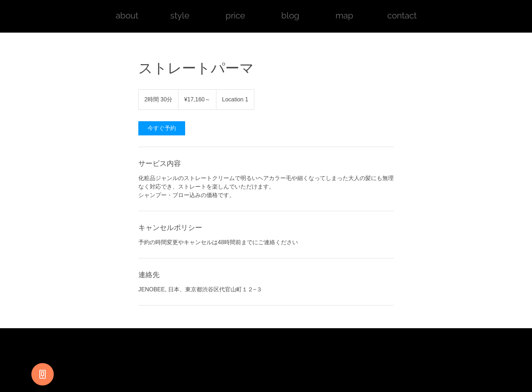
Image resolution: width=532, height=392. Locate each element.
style (180, 15)
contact (402, 15)
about (128, 15)
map (344, 15)
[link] (162, 128)
